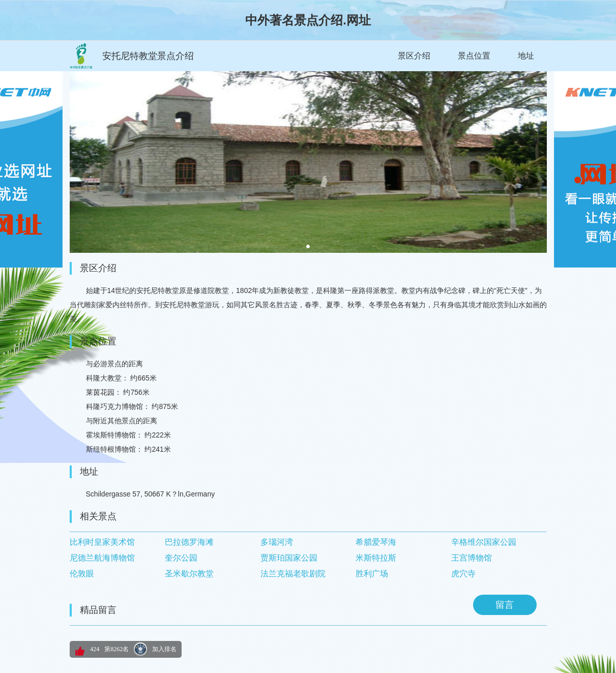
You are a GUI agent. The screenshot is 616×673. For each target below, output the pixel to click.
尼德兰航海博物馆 (102, 558)
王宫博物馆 (472, 558)
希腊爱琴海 (376, 542)
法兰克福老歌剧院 (293, 574)
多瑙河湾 (277, 542)
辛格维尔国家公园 (484, 542)
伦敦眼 (82, 574)
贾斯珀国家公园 (289, 558)
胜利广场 (372, 574)
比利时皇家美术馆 (102, 542)
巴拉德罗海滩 (189, 542)
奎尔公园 (181, 558)
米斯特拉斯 (376, 558)
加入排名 (164, 649)
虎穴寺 (463, 574)
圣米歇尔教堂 (189, 574)
